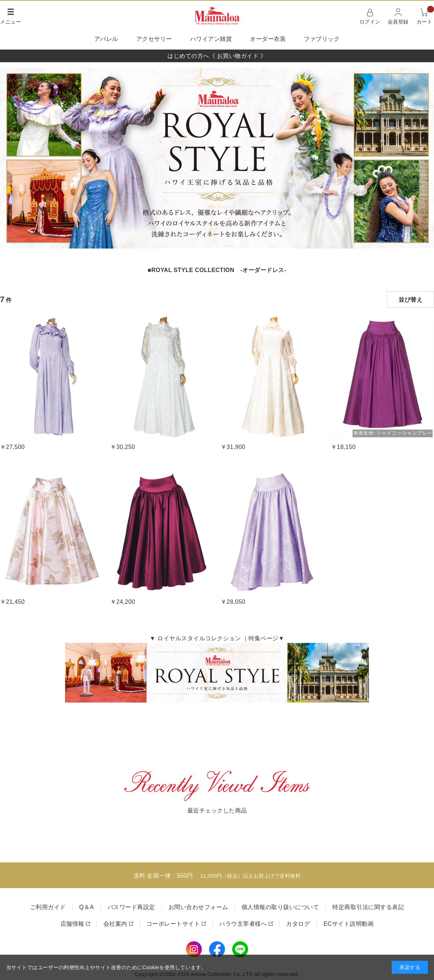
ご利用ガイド (48, 907)
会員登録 (398, 22)
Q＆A (87, 907)
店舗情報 (72, 924)
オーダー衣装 (268, 39)
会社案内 (115, 924)
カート (426, 16)
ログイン (370, 22)
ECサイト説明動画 (348, 924)
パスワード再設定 (131, 907)
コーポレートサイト (173, 924)
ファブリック (322, 39)
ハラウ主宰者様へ (243, 924)
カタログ (298, 924)
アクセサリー (154, 39)
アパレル (106, 39)
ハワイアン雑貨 (211, 39)
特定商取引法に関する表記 (368, 907)
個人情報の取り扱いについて (280, 907)
